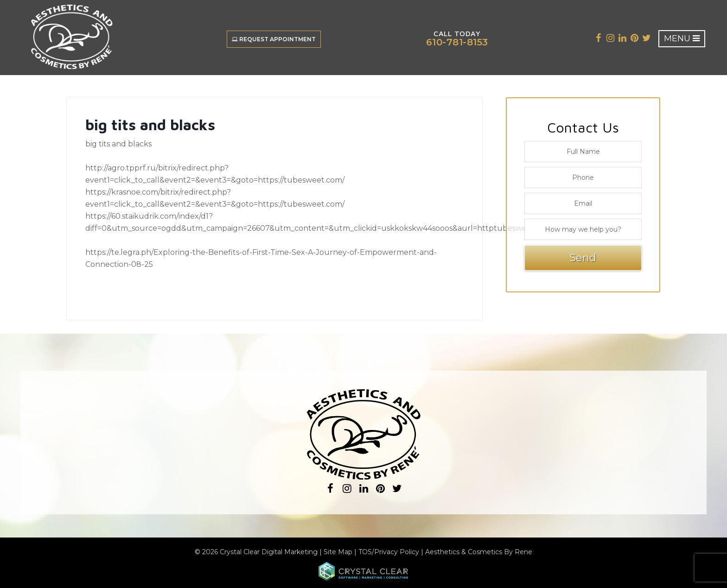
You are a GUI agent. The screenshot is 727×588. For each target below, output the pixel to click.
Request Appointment (274, 39)
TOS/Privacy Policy (389, 552)
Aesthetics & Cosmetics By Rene (479, 552)
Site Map (338, 552)
